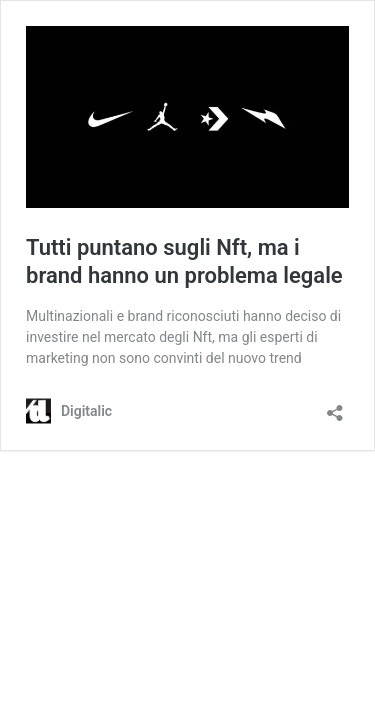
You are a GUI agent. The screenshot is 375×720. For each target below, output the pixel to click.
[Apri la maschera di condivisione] (335, 406)
